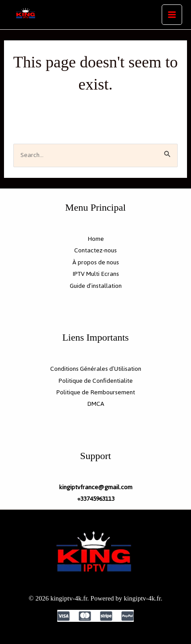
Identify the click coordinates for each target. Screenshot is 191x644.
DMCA (96, 404)
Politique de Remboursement (96, 392)
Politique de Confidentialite (96, 381)
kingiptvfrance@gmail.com (95, 487)
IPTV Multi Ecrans (96, 274)
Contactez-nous (95, 250)
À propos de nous (96, 262)
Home (96, 239)
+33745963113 (96, 499)
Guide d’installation (96, 286)
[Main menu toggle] (172, 15)
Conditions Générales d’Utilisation (96, 369)
